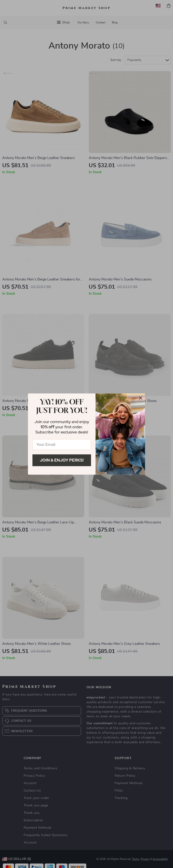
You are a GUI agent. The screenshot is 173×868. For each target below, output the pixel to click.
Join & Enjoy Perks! (62, 460)
